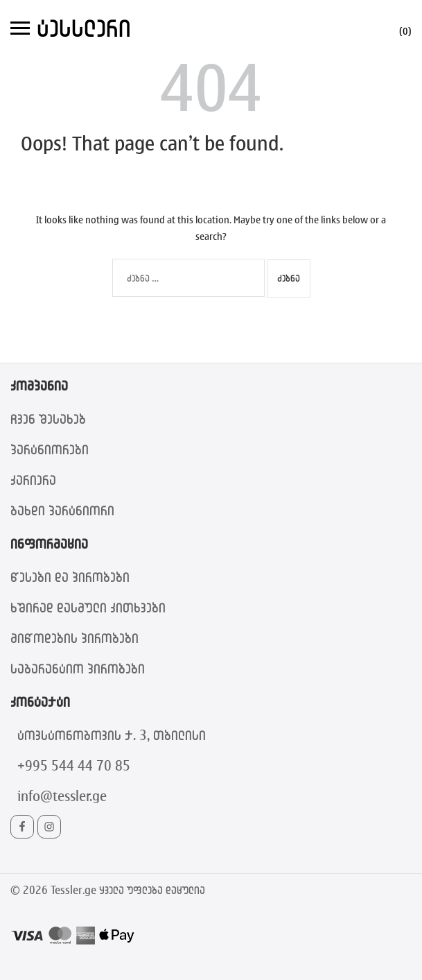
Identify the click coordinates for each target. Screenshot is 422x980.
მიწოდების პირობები (74, 638)
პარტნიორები (50, 449)
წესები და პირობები (70, 577)
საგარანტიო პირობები (78, 668)
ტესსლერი (84, 27)
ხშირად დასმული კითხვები (88, 607)
